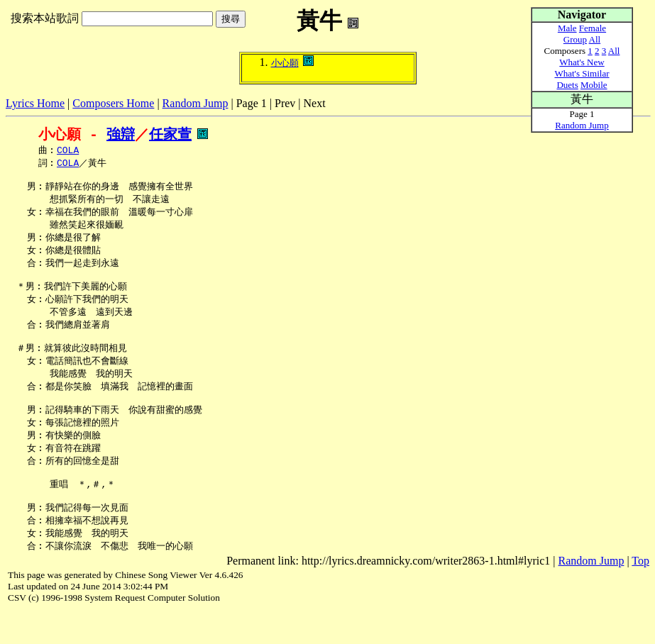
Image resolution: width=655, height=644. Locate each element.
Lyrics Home (35, 103)
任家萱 (170, 134)
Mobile (594, 85)
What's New (582, 62)
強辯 (121, 134)
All (595, 39)
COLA (68, 151)
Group (575, 39)
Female (593, 28)
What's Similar (582, 73)
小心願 (285, 63)
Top (640, 593)
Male (567, 28)
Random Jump (196, 103)
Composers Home (113, 103)
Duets (567, 85)
